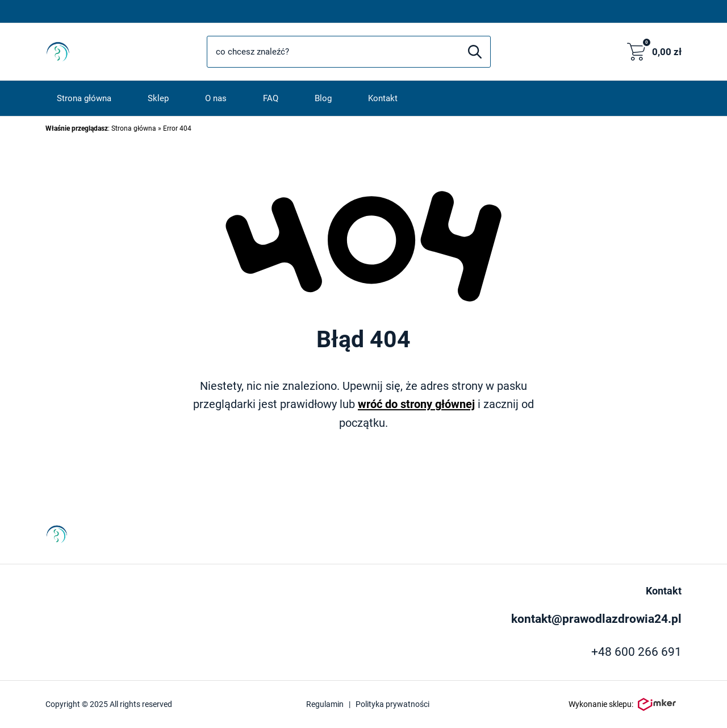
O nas (216, 98)
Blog (323, 98)
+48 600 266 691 (636, 652)
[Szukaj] (475, 52)
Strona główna (84, 98)
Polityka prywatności (392, 704)
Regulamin (325, 704)
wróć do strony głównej (416, 404)
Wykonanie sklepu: (622, 705)
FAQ (271, 98)
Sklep (158, 98)
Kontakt (383, 98)
